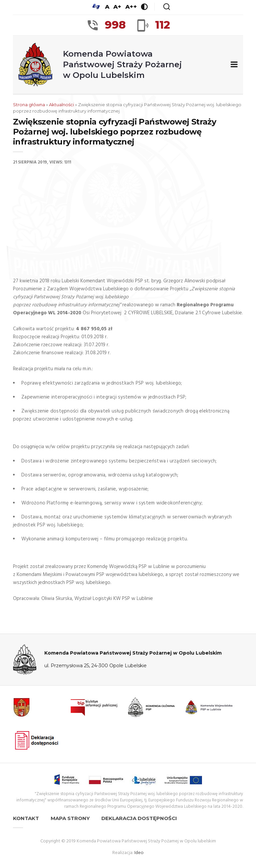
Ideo (139, 853)
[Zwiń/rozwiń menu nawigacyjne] (233, 65)
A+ (117, 7)
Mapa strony (70, 818)
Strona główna (29, 105)
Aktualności (61, 105)
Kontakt (26, 818)
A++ (131, 7)
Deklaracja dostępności (139, 818)
